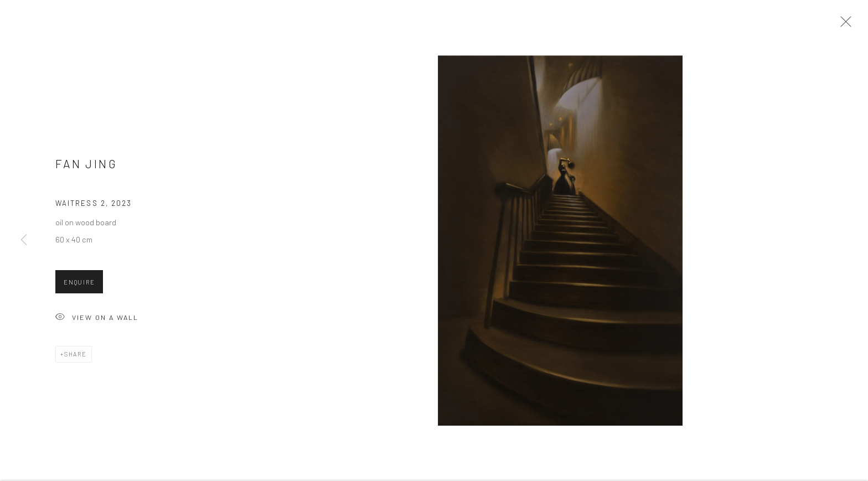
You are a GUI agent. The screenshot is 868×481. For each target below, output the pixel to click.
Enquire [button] (79, 285)
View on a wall (97, 321)
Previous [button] (24, 240)
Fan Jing (86, 166)
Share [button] (76, 357)
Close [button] (843, 25)
